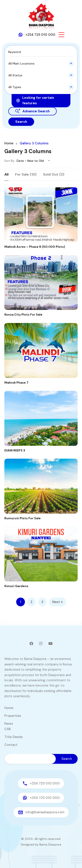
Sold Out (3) (54, 174)
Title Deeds (14, 737)
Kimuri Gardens (16, 586)
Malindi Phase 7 (16, 383)
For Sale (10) (26, 174)
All (6, 174)
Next (58, 602)
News (9, 724)
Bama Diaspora (50, 844)
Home (9, 143)
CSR (8, 729)
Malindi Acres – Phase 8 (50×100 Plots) (35, 247)
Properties (13, 716)
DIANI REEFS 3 (15, 450)
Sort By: (10, 161)
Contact (11, 745)
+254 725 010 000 (40, 35)
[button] (61, 35)
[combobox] (41, 63)
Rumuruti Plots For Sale (23, 518)
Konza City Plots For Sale (23, 314)
